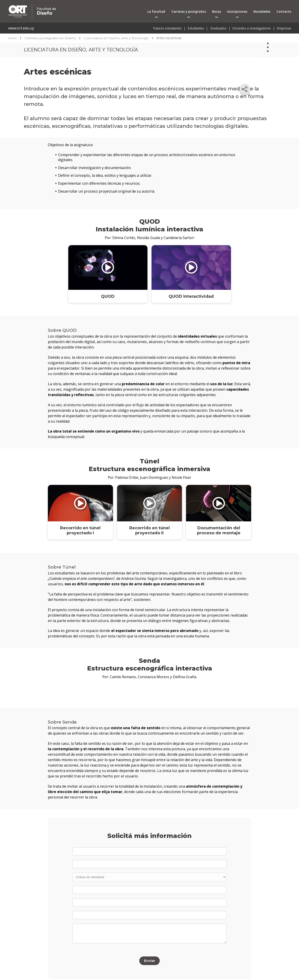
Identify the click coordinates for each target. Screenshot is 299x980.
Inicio (12, 38)
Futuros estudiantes (168, 28)
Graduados (218, 28)
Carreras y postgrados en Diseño (50, 38)
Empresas (284, 28)
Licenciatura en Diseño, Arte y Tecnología (116, 38)
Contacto (284, 11)
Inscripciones (237, 11)
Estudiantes (196, 28)
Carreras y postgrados (189, 11)
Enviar (149, 957)
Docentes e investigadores (252, 28)
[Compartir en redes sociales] (245, 89)
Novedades (262, 11)
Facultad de (75, 5)
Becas (217, 11)
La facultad (156, 11)
